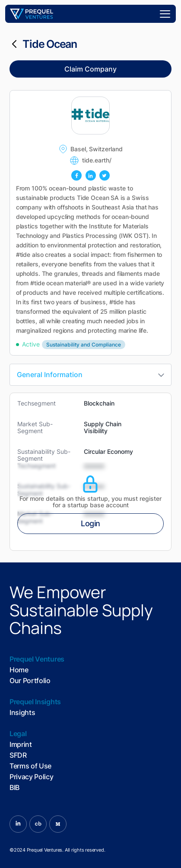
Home (19, 670)
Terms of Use (30, 766)
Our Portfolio (30, 681)
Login (90, 523)
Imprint (21, 745)
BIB (14, 788)
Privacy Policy (32, 777)
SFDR (18, 755)
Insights (22, 713)
